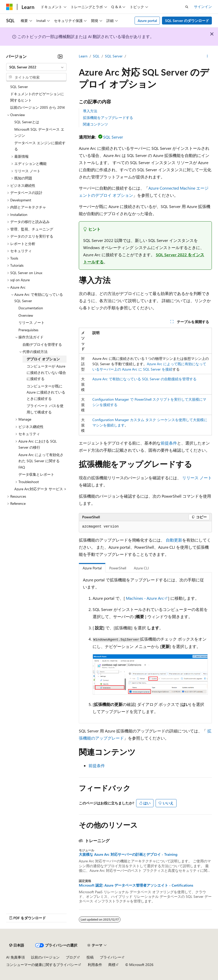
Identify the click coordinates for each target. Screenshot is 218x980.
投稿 (90, 957)
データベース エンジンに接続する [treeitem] (40, 146)
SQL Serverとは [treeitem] (27, 122)
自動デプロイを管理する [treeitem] (42, 344)
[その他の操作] (207, 56)
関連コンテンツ (95, 124)
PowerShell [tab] (118, 568)
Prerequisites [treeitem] (28, 330)
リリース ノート (197, 478)
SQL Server (114, 56)
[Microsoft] (9, 7)
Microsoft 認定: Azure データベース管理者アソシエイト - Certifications (136, 885)
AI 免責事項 (15, 957)
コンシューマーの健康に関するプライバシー (42, 965)
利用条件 (95, 965)
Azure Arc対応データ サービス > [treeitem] (40, 489)
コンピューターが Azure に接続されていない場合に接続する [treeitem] (46, 372)
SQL (96, 56)
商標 (112, 965)
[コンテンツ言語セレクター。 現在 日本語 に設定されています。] (17, 945)
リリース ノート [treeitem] (31, 322)
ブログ (71, 957)
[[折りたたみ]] (60, 56)
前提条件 (169, 443)
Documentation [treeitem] (31, 308)
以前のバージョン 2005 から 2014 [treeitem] (37, 107)
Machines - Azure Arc (145, 598)
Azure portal (147, 21)
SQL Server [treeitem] (19, 87)
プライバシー (111, 957)
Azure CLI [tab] (141, 568)
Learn (83, 56)
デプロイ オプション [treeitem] (43, 359)
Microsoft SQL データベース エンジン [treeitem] (39, 132)
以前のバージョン (45, 957)
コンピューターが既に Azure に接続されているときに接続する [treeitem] (46, 392)
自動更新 (174, 540)
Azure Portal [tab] (92, 568)
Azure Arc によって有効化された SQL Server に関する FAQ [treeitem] (41, 461)
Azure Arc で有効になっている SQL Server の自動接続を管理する (144, 379)
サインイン (203, 7)
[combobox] (36, 67)
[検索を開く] (187, 7)
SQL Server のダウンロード (187, 21)
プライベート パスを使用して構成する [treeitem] (45, 409)
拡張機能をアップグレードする (108, 118)
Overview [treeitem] (26, 315)
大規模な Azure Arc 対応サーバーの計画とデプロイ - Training (128, 854)
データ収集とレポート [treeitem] (36, 474)
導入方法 (90, 111)
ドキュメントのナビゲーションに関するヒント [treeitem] (37, 97)
